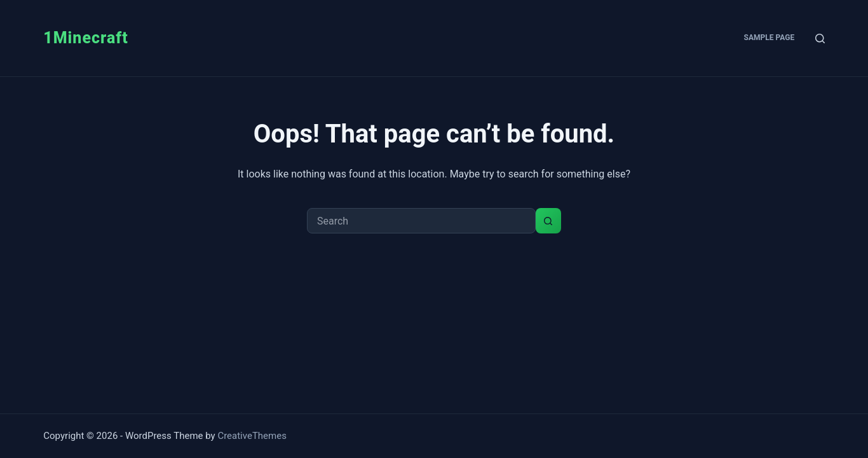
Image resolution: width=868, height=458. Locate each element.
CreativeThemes (252, 436)
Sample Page (770, 38)
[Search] (820, 38)
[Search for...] (421, 221)
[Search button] (548, 221)
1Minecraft (86, 38)
